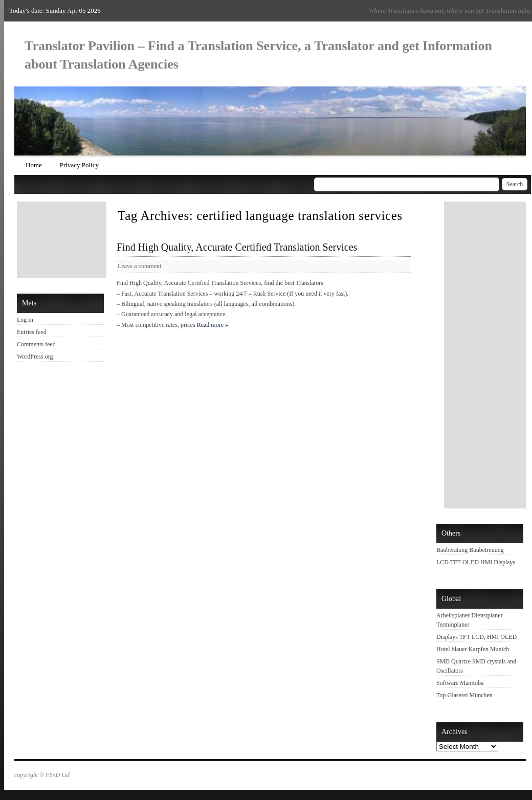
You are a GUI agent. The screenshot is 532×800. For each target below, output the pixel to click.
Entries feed (32, 332)
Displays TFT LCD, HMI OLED (476, 637)
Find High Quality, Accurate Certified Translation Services (237, 247)
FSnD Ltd (58, 775)
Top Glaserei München (464, 695)
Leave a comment (139, 266)
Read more (213, 325)
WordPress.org (35, 357)
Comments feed (36, 344)
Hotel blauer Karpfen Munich (473, 649)
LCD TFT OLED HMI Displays (476, 562)
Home (34, 165)
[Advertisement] (63, 240)
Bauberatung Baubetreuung (470, 550)
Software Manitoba (460, 683)
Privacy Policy (79, 165)
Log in (25, 320)
